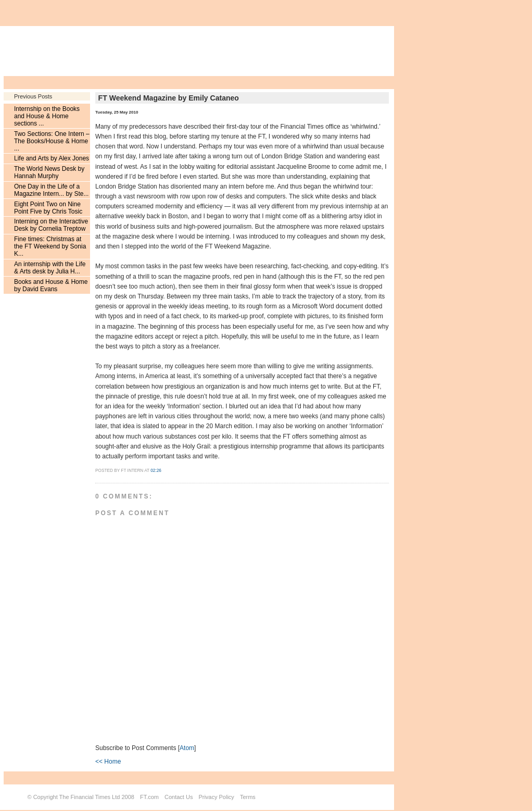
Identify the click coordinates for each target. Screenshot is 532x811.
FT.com (149, 797)
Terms (248, 797)
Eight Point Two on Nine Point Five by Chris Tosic (48, 208)
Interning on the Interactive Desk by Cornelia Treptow (51, 225)
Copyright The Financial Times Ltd (77, 797)
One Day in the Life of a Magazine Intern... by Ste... (51, 190)
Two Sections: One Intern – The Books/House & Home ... (52, 141)
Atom (187, 748)
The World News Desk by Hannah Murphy (49, 172)
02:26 (156, 471)
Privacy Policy (216, 797)
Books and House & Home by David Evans (51, 285)
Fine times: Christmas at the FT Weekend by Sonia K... (50, 246)
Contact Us (179, 797)
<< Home (108, 762)
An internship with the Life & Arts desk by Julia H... (50, 268)
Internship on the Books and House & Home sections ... (47, 116)
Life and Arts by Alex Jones (52, 158)
